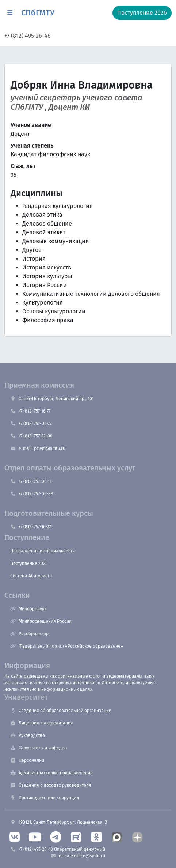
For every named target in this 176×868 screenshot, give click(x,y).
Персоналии (27, 760)
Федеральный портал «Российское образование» (67, 646)
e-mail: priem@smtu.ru (38, 448)
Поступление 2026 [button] (142, 13)
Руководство (28, 735)
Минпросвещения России (41, 621)
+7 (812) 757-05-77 (31, 424)
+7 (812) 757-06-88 (32, 494)
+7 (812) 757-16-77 (30, 411)
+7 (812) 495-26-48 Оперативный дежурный (58, 849)
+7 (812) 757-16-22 (31, 527)
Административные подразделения (51, 773)
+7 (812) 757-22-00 (31, 436)
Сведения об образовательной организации (61, 711)
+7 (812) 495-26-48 (28, 36)
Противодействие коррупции (45, 798)
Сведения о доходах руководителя (51, 785)
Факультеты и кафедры (39, 748)
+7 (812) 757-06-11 (31, 481)
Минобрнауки (28, 609)
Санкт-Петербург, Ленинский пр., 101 (52, 399)
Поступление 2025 (29, 563)
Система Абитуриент (31, 576)
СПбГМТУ (38, 13)
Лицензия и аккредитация (42, 723)
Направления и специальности (43, 551)
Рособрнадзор (29, 634)
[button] (10, 13)
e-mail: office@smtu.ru (78, 856)
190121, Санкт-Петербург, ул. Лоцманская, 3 (59, 822)
